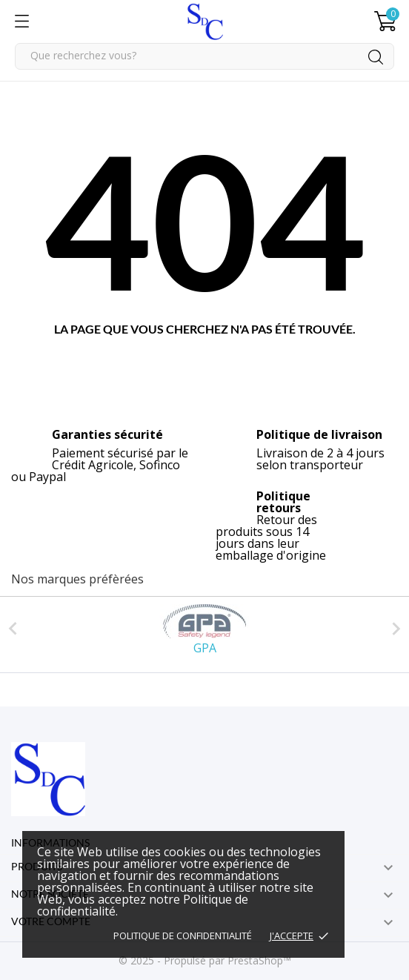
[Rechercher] (204, 56)
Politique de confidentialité (183, 936)
